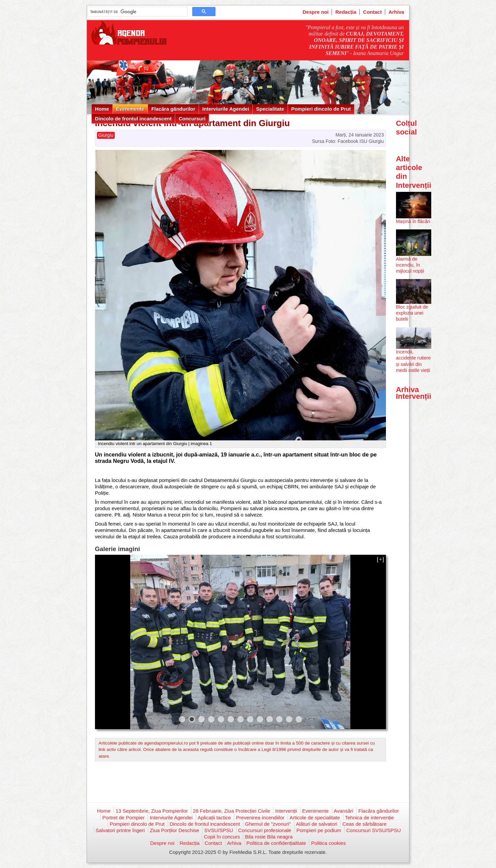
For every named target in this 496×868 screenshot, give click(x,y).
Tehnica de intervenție (369, 818)
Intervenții (286, 811)
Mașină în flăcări (413, 221)
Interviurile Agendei (226, 109)
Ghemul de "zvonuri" (268, 824)
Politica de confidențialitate (276, 843)
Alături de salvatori (317, 824)
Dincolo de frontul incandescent (133, 119)
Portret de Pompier (123, 818)
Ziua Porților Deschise (175, 830)
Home (102, 109)
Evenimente (130, 109)
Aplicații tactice (214, 818)
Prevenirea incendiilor (260, 818)
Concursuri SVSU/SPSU (374, 830)
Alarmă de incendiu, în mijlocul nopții (410, 265)
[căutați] (137, 12)
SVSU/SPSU (219, 830)
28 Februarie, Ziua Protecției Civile (232, 811)
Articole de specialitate (315, 818)
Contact (373, 12)
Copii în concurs (222, 837)
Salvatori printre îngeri (120, 830)
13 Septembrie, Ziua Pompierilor (152, 811)
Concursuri (192, 119)
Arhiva (396, 12)
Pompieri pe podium (319, 830)
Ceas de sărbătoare (364, 824)
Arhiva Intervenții (414, 393)
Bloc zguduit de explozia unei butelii (412, 313)
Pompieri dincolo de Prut (321, 109)
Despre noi (316, 12)
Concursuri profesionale (265, 830)
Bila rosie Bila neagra (269, 837)
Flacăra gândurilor (173, 109)
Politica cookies (328, 843)
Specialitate (270, 109)
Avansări (344, 811)
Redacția (346, 12)
